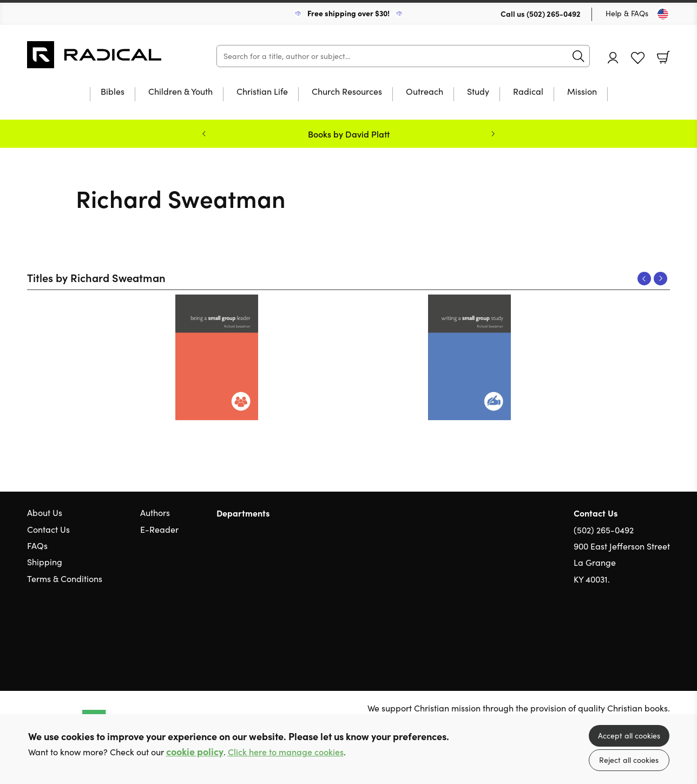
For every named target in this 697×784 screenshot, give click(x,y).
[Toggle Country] (663, 14)
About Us (45, 512)
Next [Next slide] (493, 134)
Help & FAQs (627, 13)
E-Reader (159, 529)
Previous (644, 279)
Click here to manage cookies (286, 752)
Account (613, 58)
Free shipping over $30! (348, 13)
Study (478, 92)
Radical (528, 92)
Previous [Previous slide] (204, 134)
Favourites (638, 58)
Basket (663, 57)
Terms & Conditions (65, 579)
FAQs (37, 545)
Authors (155, 512)
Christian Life (262, 92)
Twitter (626, 631)
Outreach (425, 92)
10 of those (95, 55)
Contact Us (48, 529)
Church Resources (347, 92)
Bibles (113, 92)
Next (660, 279)
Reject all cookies (629, 760)
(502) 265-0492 (554, 14)
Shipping (45, 562)
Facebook (646, 631)
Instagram (665, 631)
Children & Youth (180, 92)
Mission (582, 92)
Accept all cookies (629, 736)
